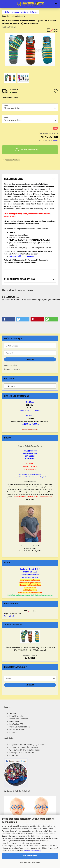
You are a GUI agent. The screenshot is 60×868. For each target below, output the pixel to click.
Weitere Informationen (30, 863)
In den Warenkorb (27, 149)
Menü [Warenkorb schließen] (4, 4)
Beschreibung (13, 179)
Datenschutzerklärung (33, 851)
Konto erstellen (10, 365)
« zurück (15, 12)
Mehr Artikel (9, 616)
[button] (9, 319)
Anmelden (30, 359)
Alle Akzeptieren (30, 856)
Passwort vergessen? (12, 369)
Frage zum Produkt (12, 160)
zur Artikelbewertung (19, 279)
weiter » (25, 12)
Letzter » (34, 12)
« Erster (6, 12)
